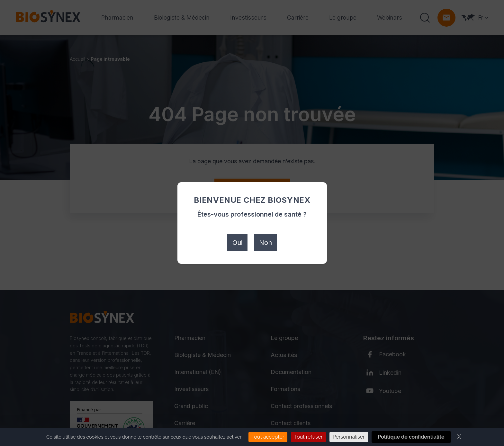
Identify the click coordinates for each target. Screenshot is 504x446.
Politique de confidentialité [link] (411, 437)
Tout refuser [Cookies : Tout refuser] (308, 437)
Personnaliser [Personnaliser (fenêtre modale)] (349, 437)
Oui (237, 243)
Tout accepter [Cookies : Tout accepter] (268, 437)
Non (265, 243)
